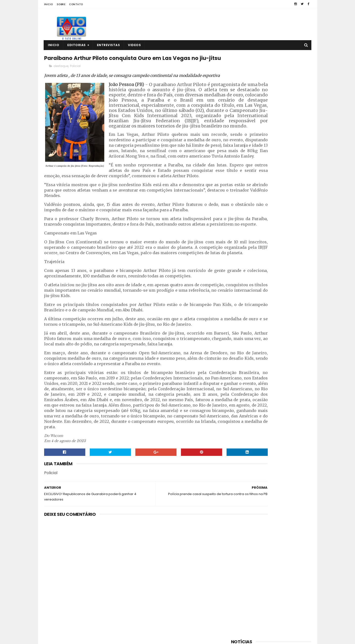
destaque (61, 78)
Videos (135, 45)
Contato (76, 4)
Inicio (49, 4)
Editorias (77, 45)
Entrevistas (108, 45)
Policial (75, 78)
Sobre (61, 4)
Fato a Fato (83, 638)
